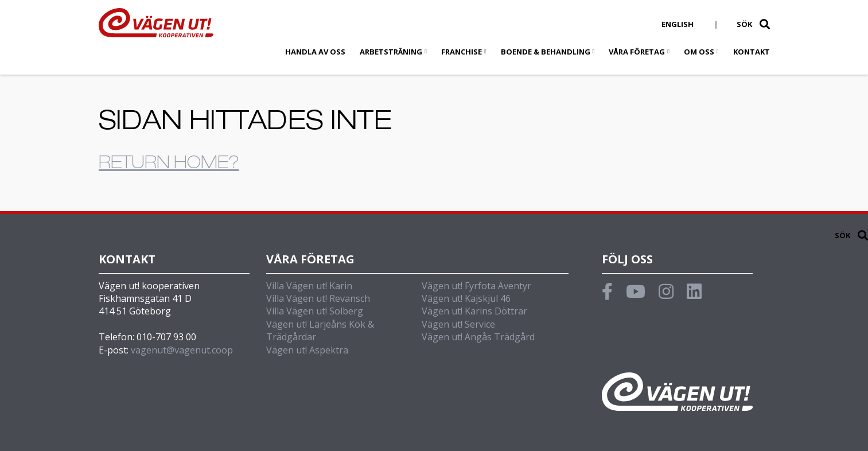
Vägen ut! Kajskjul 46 (466, 298)
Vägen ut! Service (458, 324)
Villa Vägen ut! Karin (309, 286)
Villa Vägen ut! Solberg (315, 311)
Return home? (169, 165)
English (678, 24)
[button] (765, 24)
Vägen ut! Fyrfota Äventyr (476, 286)
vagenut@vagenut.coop (182, 350)
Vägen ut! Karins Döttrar (474, 311)
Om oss (699, 52)
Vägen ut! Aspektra (307, 350)
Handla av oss (315, 52)
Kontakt (752, 52)
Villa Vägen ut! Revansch (318, 298)
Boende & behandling (546, 52)
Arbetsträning (391, 52)
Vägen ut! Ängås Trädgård (478, 337)
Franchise (462, 52)
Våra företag (637, 52)
